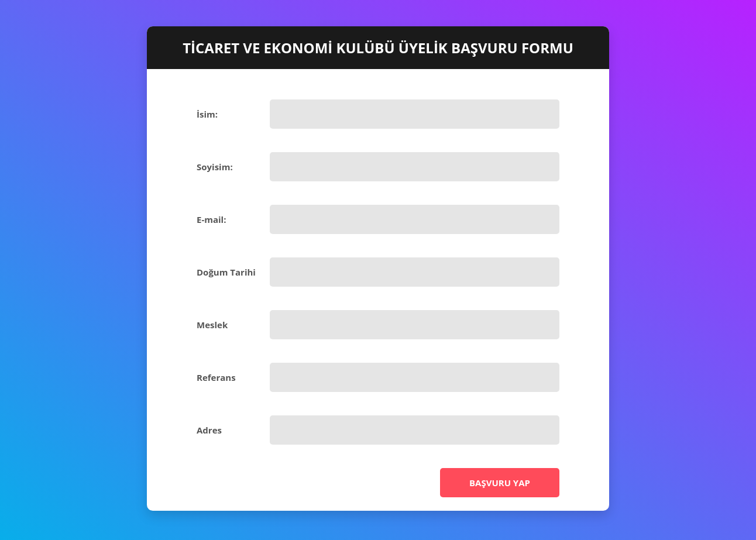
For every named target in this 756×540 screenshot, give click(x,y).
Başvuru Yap (500, 483)
